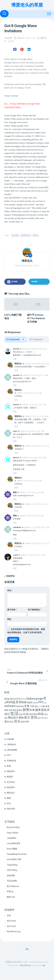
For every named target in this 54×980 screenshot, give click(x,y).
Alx (44, 965)
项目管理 (11, 809)
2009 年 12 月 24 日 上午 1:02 (32, 431)
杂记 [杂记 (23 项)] (7, 714)
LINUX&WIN (12, 750)
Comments (16, 339)
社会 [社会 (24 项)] (26, 714)
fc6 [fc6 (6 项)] (22, 699)
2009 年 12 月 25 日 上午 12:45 (29, 393)
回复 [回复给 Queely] (15, 359)
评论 (10, 590)
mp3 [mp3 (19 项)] (30, 702)
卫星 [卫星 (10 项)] (32, 706)
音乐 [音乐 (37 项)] (17, 721)
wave (35, 235)
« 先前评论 (10, 576)
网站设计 (11, 793)
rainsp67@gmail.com (22, 564)
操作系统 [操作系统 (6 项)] (13, 710)
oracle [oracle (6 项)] (35, 703)
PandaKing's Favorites (17, 854)
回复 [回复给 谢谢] (15, 499)
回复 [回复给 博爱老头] (16, 370)
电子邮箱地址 (35, 610)
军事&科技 (12, 761)
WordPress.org (14, 931)
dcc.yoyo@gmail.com (22, 434)
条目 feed (11, 921)
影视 (9, 766)
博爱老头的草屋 (27, 5)
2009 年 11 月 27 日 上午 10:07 (33, 555)
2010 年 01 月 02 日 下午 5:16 (34, 349)
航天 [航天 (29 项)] (27, 718)
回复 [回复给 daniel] (15, 473)
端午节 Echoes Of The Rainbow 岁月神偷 (36, 318)
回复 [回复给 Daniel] (15, 412)
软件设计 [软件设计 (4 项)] (45, 718)
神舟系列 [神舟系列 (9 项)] (33, 714)
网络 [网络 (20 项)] (21, 718)
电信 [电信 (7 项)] (21, 714)
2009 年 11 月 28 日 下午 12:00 (37, 527)
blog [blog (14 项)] (7, 699)
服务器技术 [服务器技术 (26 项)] (42, 710)
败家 (9, 798)
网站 (9, 619)
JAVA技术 (11, 744)
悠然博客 (11, 876)
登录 (9, 915)
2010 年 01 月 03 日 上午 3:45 (37, 364)
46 (12, 41)
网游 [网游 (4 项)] (6, 718)
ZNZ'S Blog (12, 870)
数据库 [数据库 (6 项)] (20, 710)
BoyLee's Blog (13, 827)
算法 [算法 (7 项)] (46, 714)
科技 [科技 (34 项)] (41, 714)
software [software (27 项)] (10, 706)
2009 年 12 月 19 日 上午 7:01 (32, 516)
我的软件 (11, 771)
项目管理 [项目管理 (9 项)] (25, 722)
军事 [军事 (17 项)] (27, 706)
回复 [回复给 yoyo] (15, 441)
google (15, 235)
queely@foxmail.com (32, 355)
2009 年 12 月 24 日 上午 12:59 (29, 481)
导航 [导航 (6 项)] (43, 706)
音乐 (9, 803)
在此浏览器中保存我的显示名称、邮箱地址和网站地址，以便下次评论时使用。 (26, 631)
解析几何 (11, 897)
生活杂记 (11, 782)
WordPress (26, 965)
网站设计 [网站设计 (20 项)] (13, 718)
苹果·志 (10, 892)
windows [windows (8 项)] (20, 706)
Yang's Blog (12, 865)
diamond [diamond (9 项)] (14, 699)
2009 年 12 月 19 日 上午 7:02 (32, 492)
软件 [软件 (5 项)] (39, 718)
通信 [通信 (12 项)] (7, 722)
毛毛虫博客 (12, 881)
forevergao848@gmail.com (24, 530)
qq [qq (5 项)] (45, 703)
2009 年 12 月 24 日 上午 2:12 (37, 446)
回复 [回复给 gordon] (15, 385)
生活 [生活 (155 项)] (14, 714)
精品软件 (11, 787)
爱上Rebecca (13, 886)
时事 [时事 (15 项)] (32, 710)
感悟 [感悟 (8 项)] (6, 710)
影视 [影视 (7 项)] (47, 706)
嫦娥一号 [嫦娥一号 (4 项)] (38, 706)
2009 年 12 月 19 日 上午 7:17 (37, 504)
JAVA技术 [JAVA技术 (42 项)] (11, 702)
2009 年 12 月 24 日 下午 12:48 (35, 375)
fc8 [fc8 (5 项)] (25, 699)
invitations (26, 235)
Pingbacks (38, 339)
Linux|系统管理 (14, 843)
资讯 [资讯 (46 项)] (34, 717)
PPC (9, 755)
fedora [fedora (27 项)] (31, 699)
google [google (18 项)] (39, 699)
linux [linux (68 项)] (23, 702)
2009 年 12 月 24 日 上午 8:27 (37, 416)
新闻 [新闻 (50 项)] (26, 710)
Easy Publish (13, 833)
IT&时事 (8, 38)
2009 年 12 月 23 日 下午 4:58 (34, 458)
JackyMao (12, 838)
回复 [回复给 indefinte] (15, 539)
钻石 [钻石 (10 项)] (12, 722)
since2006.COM (14, 859)
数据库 (10, 777)
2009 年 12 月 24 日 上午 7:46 (34, 405)
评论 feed (11, 926)
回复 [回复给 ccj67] (15, 568)
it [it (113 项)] (45, 698)
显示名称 (12, 610)
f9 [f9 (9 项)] (19, 699)
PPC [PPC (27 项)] (41, 702)
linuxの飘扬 (12, 849)
